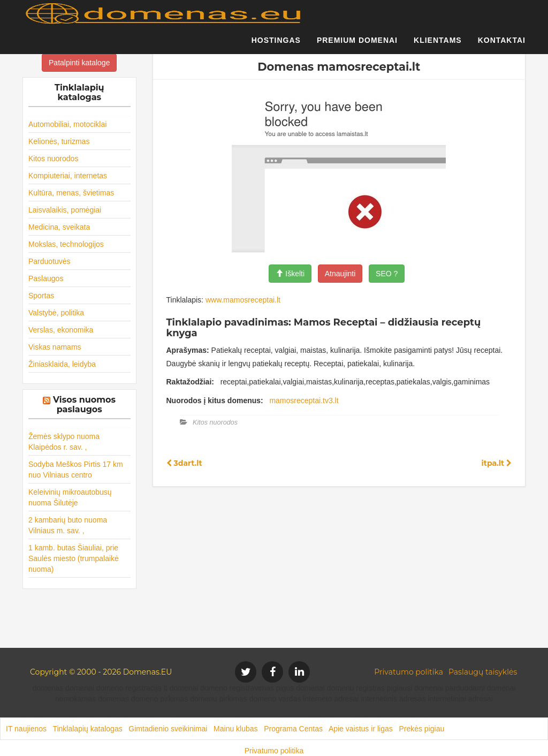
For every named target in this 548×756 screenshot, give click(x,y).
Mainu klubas (236, 729)
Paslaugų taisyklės (483, 672)
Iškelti (290, 274)
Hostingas (276, 46)
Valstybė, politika (56, 313)
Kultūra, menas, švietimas (71, 193)
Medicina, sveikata (59, 227)
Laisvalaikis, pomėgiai (65, 210)
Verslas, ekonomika (61, 330)
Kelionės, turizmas (59, 141)
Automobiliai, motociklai (67, 124)
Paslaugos (46, 278)
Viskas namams (55, 347)
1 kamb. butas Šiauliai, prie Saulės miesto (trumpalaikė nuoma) (74, 558)
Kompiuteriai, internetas (68, 176)
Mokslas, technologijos (66, 244)
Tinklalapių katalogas (87, 729)
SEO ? (387, 274)
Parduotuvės (50, 261)
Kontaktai (502, 46)
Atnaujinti (340, 274)
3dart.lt (184, 463)
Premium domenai (357, 46)
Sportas (41, 296)
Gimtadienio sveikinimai (168, 729)
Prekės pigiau (421, 729)
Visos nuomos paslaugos (84, 405)
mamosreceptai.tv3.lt (304, 400)
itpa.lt (497, 463)
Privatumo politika (409, 672)
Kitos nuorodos (53, 158)
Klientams (438, 46)
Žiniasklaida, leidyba (62, 364)
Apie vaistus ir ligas (361, 729)
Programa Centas (293, 729)
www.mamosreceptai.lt (243, 300)
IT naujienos (26, 729)
